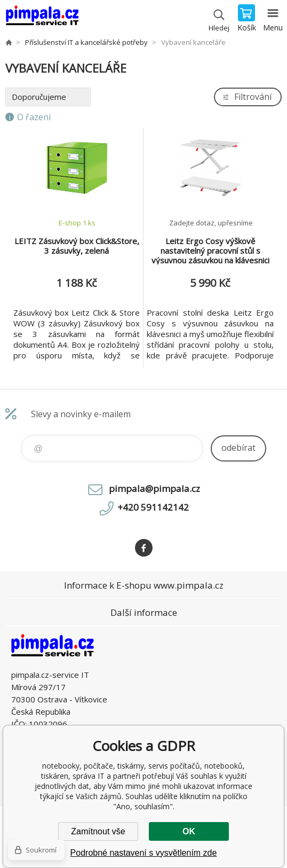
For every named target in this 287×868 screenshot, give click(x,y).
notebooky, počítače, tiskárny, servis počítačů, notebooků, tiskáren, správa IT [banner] (42, 19)
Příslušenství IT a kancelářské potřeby (86, 42)
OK (189, 831)
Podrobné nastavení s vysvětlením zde (144, 853)
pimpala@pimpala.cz (154, 488)
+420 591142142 (153, 507)
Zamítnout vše (98, 831)
